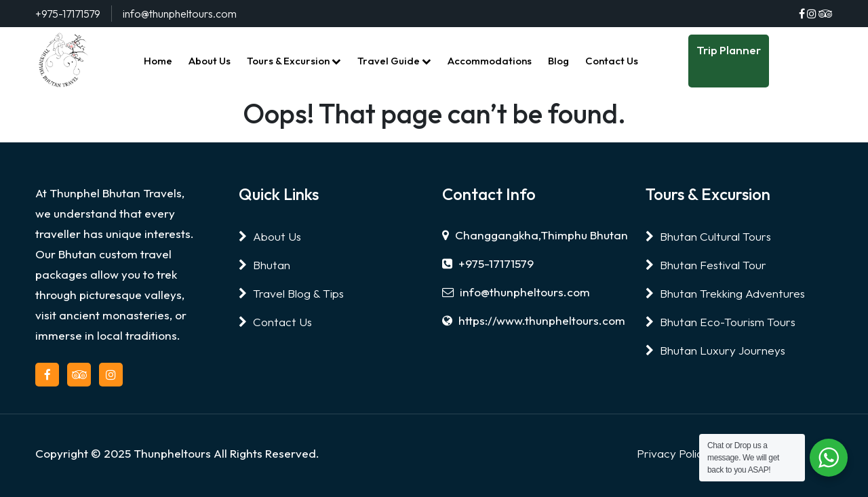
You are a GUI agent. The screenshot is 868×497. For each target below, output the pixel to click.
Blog (558, 61)
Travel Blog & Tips (291, 293)
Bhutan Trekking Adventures (725, 293)
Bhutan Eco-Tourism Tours (721, 322)
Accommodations (490, 61)
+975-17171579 (488, 263)
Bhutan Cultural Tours (708, 236)
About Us (210, 61)
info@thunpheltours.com (516, 292)
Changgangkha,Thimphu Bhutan (535, 235)
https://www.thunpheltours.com (534, 320)
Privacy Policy (673, 453)
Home (158, 61)
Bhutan (264, 265)
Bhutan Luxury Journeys (715, 350)
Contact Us (612, 61)
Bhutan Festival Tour (706, 265)
